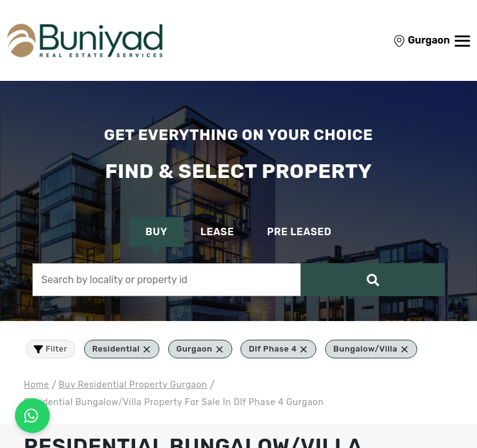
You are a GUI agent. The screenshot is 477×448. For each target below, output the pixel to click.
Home (36, 385)
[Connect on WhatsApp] (32, 416)
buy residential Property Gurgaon (133, 385)
